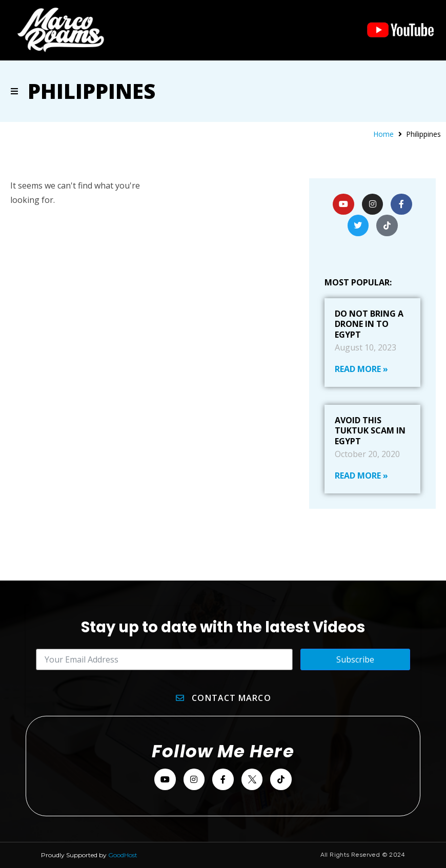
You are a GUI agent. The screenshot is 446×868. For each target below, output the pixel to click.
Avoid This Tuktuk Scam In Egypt (370, 431)
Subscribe (355, 659)
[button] (14, 91)
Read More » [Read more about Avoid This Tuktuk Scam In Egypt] (361, 476)
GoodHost (123, 855)
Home (383, 134)
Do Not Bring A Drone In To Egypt (369, 324)
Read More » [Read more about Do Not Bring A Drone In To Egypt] (361, 369)
